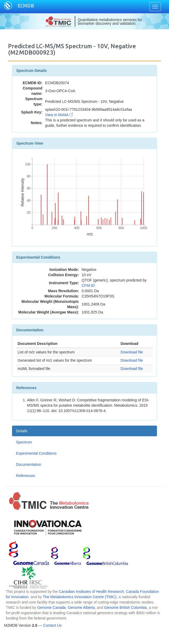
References (26, 476)
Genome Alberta (81, 608)
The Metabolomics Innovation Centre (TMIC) (80, 597)
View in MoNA (59, 115)
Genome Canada (52, 608)
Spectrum (24, 442)
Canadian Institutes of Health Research (91, 592)
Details (22, 431)
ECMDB (26, 6)
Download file (132, 352)
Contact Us (52, 625)
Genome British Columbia (125, 608)
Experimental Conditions (36, 453)
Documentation (29, 464)
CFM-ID (88, 286)
